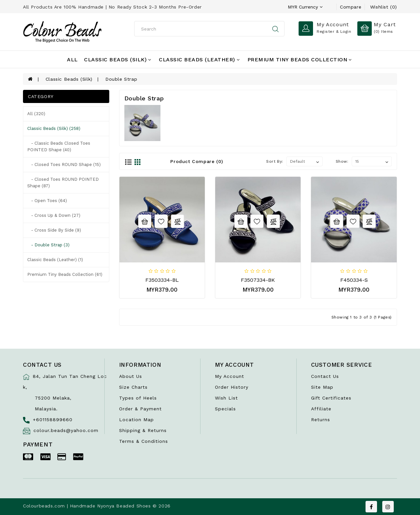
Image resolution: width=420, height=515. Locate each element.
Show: (342, 161)
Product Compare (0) (197, 161)
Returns (321, 420)
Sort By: (275, 161)
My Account (230, 376)
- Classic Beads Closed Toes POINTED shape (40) (59, 146)
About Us (131, 376)
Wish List (226, 398)
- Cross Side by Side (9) (54, 230)
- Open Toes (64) (47, 201)
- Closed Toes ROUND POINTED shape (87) (63, 183)
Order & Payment (140, 409)
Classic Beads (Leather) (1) (55, 260)
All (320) (36, 114)
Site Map (322, 387)
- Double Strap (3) (48, 245)
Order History (232, 387)
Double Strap (121, 79)
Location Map (136, 420)
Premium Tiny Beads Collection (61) (65, 274)
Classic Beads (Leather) (199, 60)
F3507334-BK (258, 280)
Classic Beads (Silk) (118, 60)
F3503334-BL (162, 280)
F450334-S (354, 280)
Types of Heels (138, 398)
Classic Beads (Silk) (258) (54, 128)
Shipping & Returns (143, 430)
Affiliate (321, 409)
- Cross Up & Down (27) (54, 215)
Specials (225, 409)
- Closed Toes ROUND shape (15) (64, 165)
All (72, 60)
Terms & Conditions (144, 441)
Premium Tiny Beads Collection (300, 60)
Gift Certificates (331, 398)
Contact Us (325, 376)
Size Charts (133, 387)
